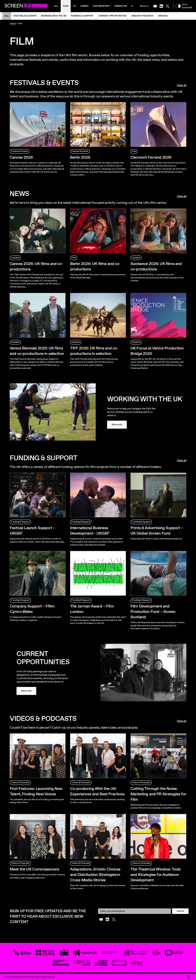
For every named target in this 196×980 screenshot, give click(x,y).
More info (117, 425)
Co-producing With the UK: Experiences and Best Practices (97, 791)
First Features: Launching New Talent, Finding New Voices (36, 791)
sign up (51, 977)
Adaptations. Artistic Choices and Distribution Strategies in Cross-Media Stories (95, 875)
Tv (74, 6)
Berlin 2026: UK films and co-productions (95, 267)
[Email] (134, 911)
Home (13, 24)
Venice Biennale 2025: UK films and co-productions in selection (37, 351)
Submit (180, 911)
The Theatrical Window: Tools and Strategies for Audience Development (156, 875)
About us (144, 6)
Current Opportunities (112, 16)
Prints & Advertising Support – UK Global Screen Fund (157, 531)
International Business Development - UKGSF (90, 531)
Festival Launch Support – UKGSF (32, 531)
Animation (121, 6)
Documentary (101, 6)
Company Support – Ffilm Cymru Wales (32, 609)
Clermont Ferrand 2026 (151, 157)
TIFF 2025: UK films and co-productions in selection (94, 351)
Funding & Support (82, 16)
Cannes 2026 (21, 157)
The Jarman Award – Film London (92, 609)
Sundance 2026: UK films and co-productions (156, 267)
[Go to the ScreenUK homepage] (26, 6)
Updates (163, 16)
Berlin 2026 (80, 157)
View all (182, 85)
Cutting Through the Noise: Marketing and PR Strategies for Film (158, 794)
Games (84, 6)
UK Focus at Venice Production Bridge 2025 (157, 351)
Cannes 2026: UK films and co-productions (36, 267)
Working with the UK (54, 16)
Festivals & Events (25, 16)
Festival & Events (19, 151)
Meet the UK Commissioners (34, 869)
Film (66, 6)
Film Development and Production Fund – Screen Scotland (153, 612)
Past (134, 151)
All (56, 6)
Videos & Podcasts (142, 16)
